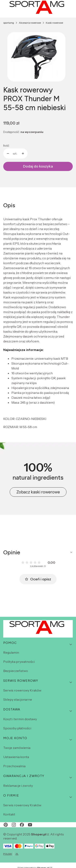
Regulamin (11, 652)
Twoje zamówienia (17, 748)
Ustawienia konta (16, 757)
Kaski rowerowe (54, 23)
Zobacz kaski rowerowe (38, 492)
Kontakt (9, 814)
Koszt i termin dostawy (20, 719)
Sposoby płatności (17, 728)
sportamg (9, 23)
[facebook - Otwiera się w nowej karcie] (22, 825)
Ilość (6, 146)
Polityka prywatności (19, 662)
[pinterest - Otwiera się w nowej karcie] (6, 825)
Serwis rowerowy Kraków (22, 690)
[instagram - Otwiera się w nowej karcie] (14, 825)
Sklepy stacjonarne (18, 699)
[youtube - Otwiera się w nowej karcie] (30, 825)
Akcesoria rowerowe (30, 23)
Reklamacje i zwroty (18, 786)
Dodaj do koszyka (38, 166)
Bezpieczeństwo (16, 671)
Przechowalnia (14, 766)
